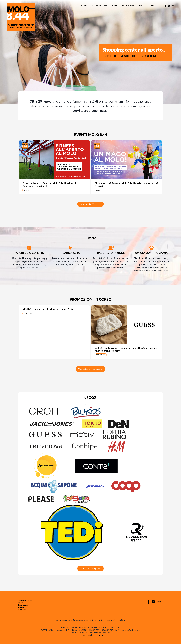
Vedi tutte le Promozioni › (90, 369)
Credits (78, 635)
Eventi (141, 6)
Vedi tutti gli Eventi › (91, 204)
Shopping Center (99, 6)
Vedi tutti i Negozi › (90, 568)
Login (104, 635)
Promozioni (128, 6)
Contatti (152, 6)
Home (84, 6)
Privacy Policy (86, 635)
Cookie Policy (97, 635)
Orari (115, 6)
